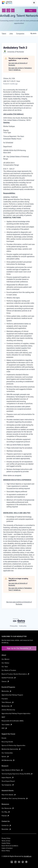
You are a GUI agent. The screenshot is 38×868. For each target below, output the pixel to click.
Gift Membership (8, 760)
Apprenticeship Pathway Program (12, 695)
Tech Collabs (7, 725)
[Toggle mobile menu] (34, 3)
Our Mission (6, 659)
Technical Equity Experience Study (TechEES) (17, 774)
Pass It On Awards (9, 795)
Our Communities (7, 753)
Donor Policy (6, 851)
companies (20, 34)
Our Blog (6, 812)
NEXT (3, 717)
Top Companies (8, 785)
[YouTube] (19, 862)
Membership (7, 706)
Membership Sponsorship (11, 749)
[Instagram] (4, 10)
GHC (4, 728)
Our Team (5, 667)
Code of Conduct (7, 848)
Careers (5, 681)
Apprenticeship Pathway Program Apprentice (16, 713)
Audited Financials (9, 678)
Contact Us (6, 825)
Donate (4, 738)
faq (31, 11)
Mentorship (6, 691)
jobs (11, 34)
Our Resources (8, 808)
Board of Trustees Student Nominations (16, 674)
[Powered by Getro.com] (19, 621)
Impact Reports (8, 777)
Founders (5, 699)
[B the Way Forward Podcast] (26, 862)
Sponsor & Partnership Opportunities (14, 745)
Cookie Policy (6, 843)
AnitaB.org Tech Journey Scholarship (15, 798)
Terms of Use (6, 841)
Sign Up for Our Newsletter (19, 648)
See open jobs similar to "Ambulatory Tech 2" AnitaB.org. (20, 69)
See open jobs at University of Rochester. (18, 64)
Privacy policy (14, 626)
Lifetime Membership (8, 710)
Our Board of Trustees (9, 670)
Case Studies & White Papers (12, 770)
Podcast (5, 816)
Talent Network (8, 702)
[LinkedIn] (13, 10)
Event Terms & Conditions (10, 846)
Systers (5, 756)
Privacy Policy (6, 838)
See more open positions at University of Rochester (19, 603)
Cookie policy (23, 626)
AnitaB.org (28, 856)
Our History (5, 663)
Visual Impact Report (8, 781)
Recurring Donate (7, 742)
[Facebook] (8, 10)
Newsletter (6, 829)
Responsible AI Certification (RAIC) (13, 721)
